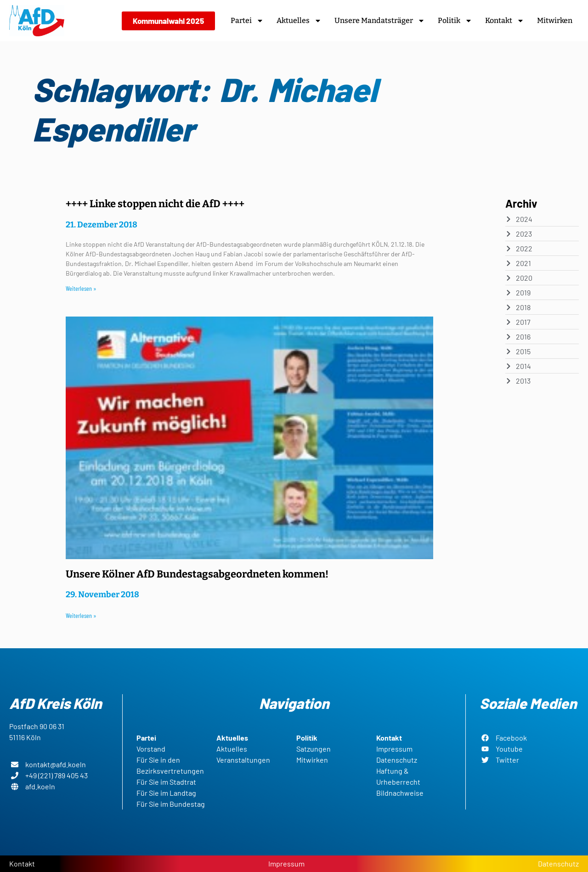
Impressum (286, 864)
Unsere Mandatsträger (380, 21)
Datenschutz (558, 864)
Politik (455, 21)
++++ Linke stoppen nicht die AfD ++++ (155, 204)
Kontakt (505, 21)
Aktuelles (299, 21)
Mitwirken (555, 20)
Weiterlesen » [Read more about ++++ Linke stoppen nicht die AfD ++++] (81, 288)
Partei (247, 21)
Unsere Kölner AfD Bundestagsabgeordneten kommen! (197, 574)
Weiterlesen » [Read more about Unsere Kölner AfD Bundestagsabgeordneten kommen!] (81, 615)
